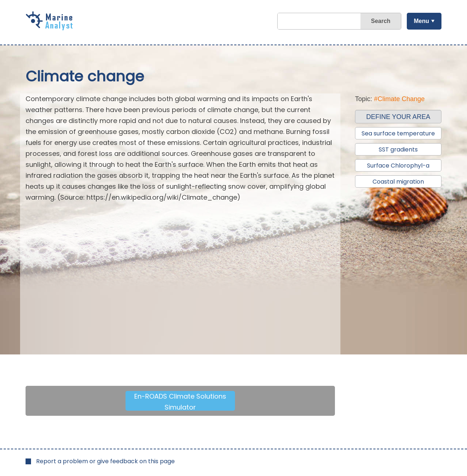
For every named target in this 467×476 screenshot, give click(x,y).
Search (381, 21)
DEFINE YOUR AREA (398, 117)
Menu (421, 21)
